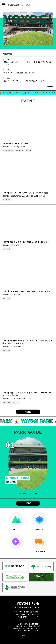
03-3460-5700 (34, 614)
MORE (50, 87)
